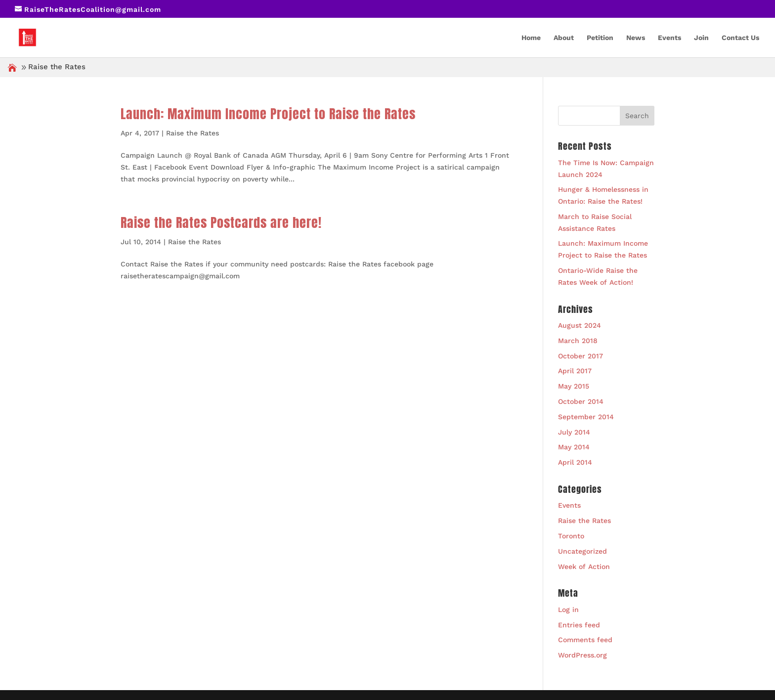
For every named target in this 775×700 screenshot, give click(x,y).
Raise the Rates (193, 133)
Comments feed (585, 640)
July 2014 (574, 432)
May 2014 (574, 447)
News (636, 38)
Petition (600, 38)
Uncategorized (582, 551)
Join (701, 38)
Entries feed (579, 625)
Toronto (571, 536)
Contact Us (740, 38)
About (564, 38)
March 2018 (578, 341)
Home (531, 38)
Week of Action (584, 567)
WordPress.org (582, 655)
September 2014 (586, 417)
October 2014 (581, 401)
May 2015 (574, 386)
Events (669, 38)
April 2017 (575, 371)
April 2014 (575, 462)
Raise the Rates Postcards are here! (221, 222)
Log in (568, 610)
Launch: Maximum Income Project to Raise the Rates (268, 114)
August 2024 (580, 325)
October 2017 (581, 356)
